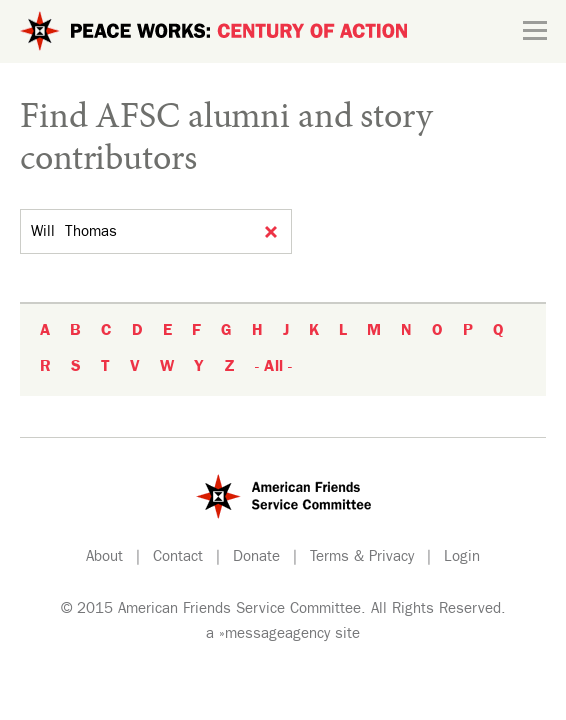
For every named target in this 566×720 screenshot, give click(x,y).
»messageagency (274, 635)
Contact (178, 558)
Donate (256, 558)
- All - (273, 368)
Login (462, 558)
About (104, 558)
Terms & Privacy (362, 558)
